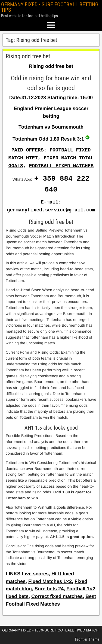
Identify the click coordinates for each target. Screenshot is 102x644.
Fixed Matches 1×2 (50, 581)
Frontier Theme (87, 639)
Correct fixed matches (57, 596)
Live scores (35, 574)
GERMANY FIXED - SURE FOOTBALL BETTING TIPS (50, 7)
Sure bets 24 (49, 589)
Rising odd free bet (28, 56)
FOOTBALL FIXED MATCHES (61, 166)
